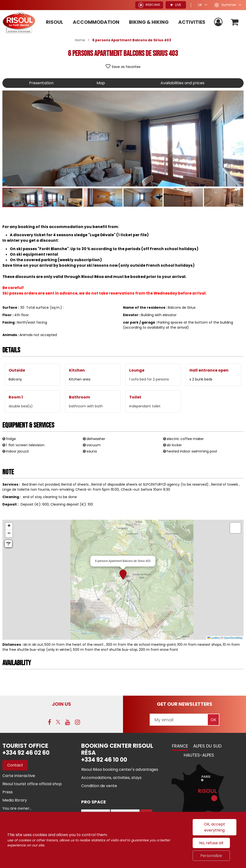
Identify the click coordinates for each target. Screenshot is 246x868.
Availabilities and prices (182, 83)
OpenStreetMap (233, 638)
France (180, 746)
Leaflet (213, 638)
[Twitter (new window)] (58, 722)
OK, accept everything (215, 827)
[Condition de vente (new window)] (99, 786)
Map (101, 83)
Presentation (41, 83)
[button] (235, 22)
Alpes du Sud (207, 746)
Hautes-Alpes (199, 755)
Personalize (211, 856)
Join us (61, 704)
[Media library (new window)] (15, 800)
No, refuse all (211, 843)
